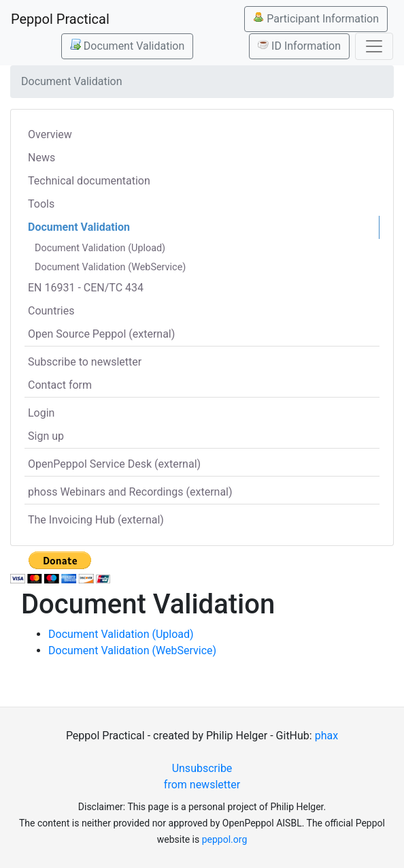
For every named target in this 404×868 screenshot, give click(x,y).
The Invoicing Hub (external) (96, 520)
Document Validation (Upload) (100, 248)
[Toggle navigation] (374, 46)
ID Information (299, 46)
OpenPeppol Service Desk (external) (114, 464)
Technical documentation (89, 181)
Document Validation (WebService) (110, 267)
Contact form (60, 385)
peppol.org (225, 839)
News (41, 158)
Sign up (46, 436)
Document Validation (127, 46)
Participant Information (316, 18)
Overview (50, 134)
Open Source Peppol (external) (101, 334)
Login (41, 413)
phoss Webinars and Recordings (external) (130, 492)
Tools (41, 204)
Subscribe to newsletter (85, 362)
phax (326, 736)
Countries (51, 311)
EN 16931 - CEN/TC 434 (86, 288)
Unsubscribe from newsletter (202, 776)
